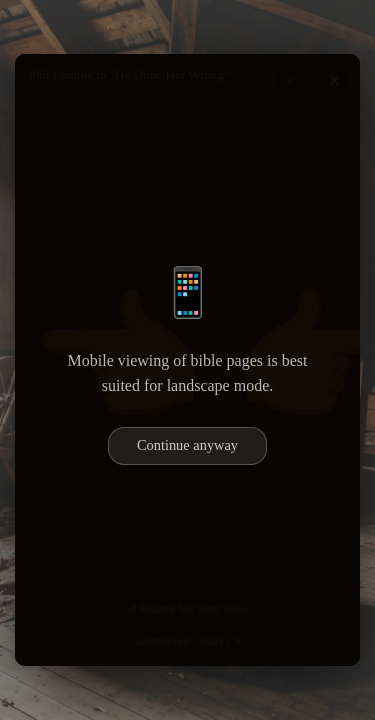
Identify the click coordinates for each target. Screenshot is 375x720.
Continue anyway (187, 445)
